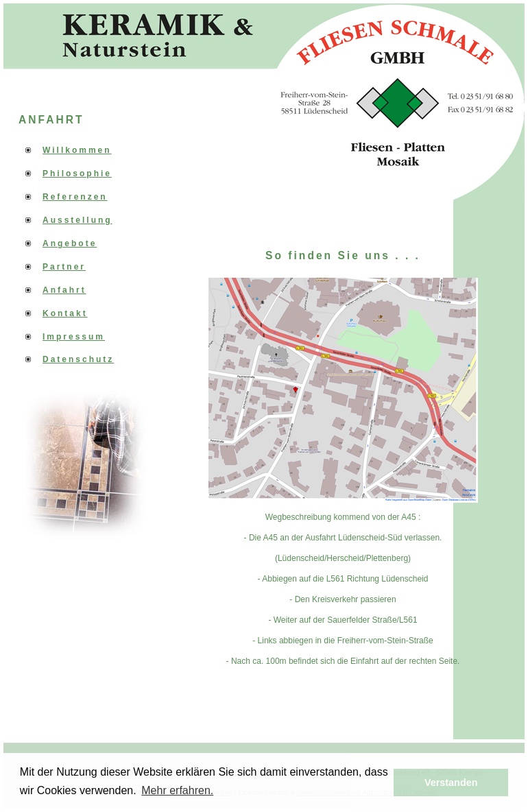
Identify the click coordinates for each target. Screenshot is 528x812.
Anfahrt (64, 290)
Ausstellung (77, 220)
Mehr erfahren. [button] (177, 790)
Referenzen (75, 197)
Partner (64, 267)
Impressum (74, 337)
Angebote (70, 243)
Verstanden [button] (451, 783)
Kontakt (65, 313)
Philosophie (77, 174)
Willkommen (77, 150)
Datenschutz (78, 359)
